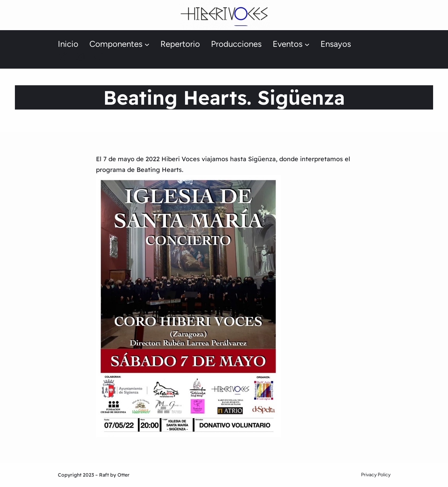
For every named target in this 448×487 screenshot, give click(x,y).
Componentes (116, 44)
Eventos (288, 44)
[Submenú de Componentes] (147, 44)
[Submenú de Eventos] (307, 44)
